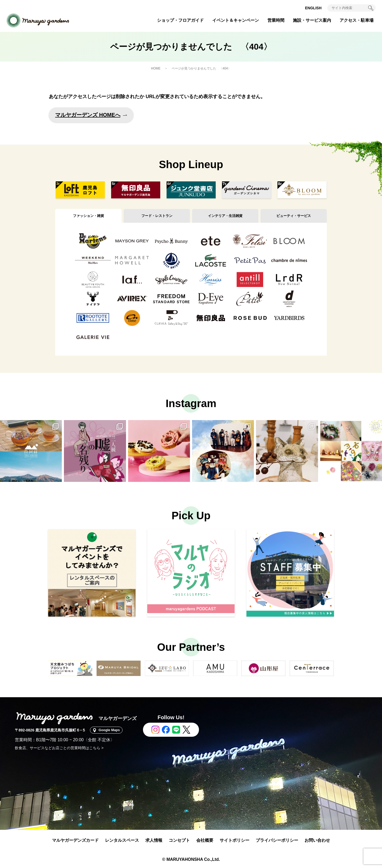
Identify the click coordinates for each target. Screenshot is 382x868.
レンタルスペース (122, 840)
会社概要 (205, 840)
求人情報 (154, 840)
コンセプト (179, 840)
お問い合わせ (317, 840)
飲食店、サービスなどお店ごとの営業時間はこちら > (59, 748)
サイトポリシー (235, 840)
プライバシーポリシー (277, 840)
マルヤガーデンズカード (75, 840)
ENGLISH (313, 8)
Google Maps (111, 730)
